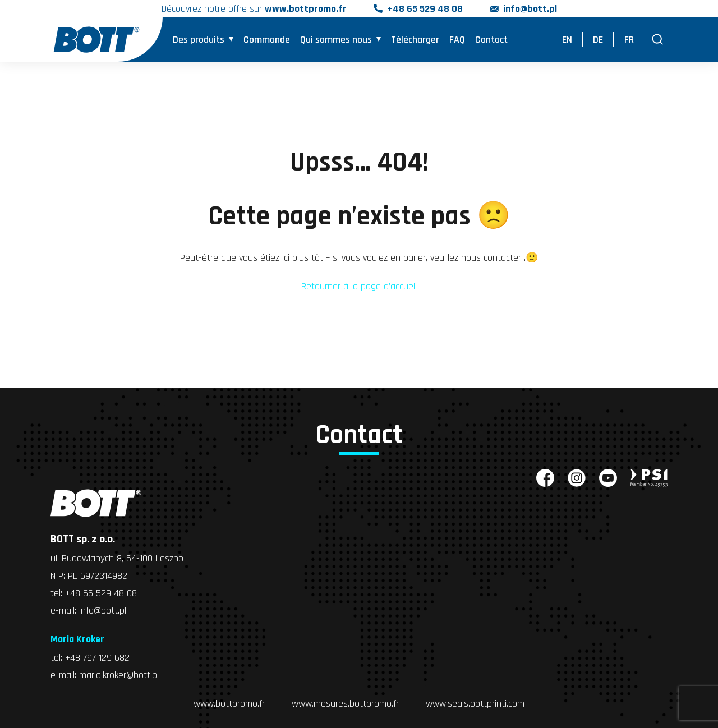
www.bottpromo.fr (229, 704)
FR (629, 40)
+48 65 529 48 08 (425, 9)
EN (567, 40)
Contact (491, 40)
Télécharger (415, 40)
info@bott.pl (530, 9)
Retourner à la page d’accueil (359, 286)
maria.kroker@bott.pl (119, 675)
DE (598, 40)
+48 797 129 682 (97, 658)
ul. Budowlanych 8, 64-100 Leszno (117, 558)
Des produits (199, 40)
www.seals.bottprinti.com (475, 704)
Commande (267, 40)
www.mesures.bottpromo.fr (345, 704)
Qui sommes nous (336, 40)
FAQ (457, 40)
